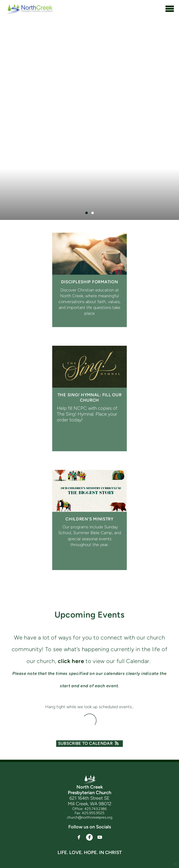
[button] (79, 837)
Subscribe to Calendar (90, 743)
